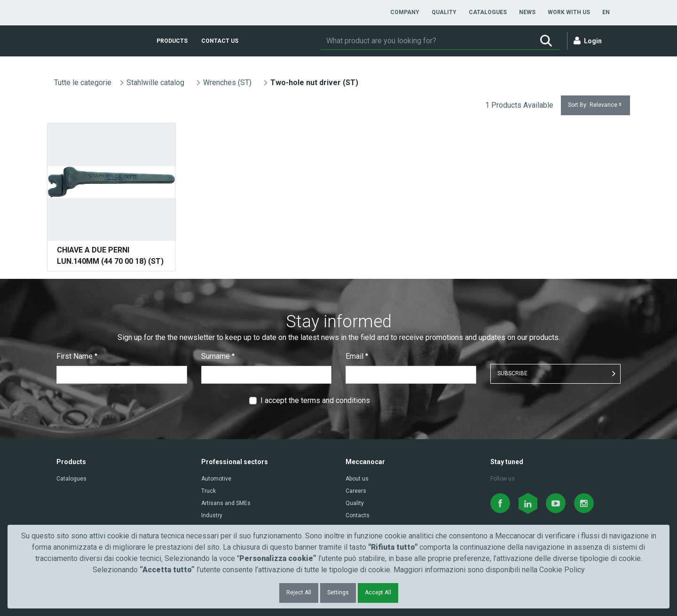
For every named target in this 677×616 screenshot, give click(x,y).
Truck (209, 491)
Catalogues (71, 479)
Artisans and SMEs (226, 503)
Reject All (299, 592)
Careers (356, 491)
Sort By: (595, 105)
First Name (77, 356)
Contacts (358, 515)
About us (357, 479)
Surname (218, 356)
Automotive (216, 479)
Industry (212, 515)
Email (357, 356)
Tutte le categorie (83, 83)
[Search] (426, 41)
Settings (338, 592)
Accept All (378, 592)
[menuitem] (405, 12)
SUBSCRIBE (512, 373)
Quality (355, 503)
